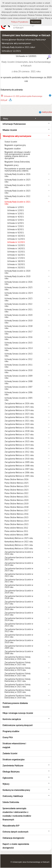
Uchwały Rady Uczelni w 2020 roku (17, 272)
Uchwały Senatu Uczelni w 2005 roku (19, 399)
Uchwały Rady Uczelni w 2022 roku (17, 197)
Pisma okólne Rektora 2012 (16, 528)
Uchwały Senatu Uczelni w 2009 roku (19, 377)
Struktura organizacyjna (13, 759)
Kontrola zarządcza (12, 719)
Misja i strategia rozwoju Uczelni (18, 713)
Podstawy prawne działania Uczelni (15, 705)
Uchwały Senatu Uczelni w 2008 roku (19, 382)
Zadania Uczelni (10, 753)
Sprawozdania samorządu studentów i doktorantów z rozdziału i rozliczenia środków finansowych (17, 814)
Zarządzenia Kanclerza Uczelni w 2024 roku (19, 564)
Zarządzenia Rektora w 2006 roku (19, 472)
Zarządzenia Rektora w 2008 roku (19, 466)
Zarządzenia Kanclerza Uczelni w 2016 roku (19, 608)
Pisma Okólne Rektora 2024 (17, 486)
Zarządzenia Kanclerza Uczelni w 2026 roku (19, 553)
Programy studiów (11, 731)
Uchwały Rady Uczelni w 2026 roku (17, 175)
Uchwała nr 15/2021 (16, 252)
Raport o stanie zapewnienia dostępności (16, 846)
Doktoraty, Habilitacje (13, 796)
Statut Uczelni (11, 142)
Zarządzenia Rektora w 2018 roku (19, 431)
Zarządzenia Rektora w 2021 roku (19, 421)
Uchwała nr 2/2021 (16, 210)
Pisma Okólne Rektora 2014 (17, 521)
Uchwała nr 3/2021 (16, 213)
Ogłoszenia (8, 778)
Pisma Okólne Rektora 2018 (17, 507)
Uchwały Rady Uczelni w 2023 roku (17, 192)
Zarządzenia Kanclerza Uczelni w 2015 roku (19, 614)
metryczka (47, 112)
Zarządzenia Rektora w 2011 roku (19, 455)
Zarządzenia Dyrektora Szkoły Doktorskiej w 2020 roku (17, 691)
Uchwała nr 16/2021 (16, 255)
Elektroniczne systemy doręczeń (18, 725)
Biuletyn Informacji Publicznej (31, 40)
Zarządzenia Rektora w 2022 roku (19, 417)
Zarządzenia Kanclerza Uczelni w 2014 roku (19, 619)
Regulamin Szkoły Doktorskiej (17, 162)
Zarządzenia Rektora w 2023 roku (19, 414)
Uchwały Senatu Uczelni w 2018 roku (19, 327)
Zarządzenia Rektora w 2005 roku (19, 476)
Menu (5, 119)
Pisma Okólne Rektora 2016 (17, 514)
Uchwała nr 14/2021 (16, 248)
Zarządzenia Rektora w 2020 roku (19, 424)
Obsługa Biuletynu (11, 772)
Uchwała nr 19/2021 (16, 264)
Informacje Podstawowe (14, 124)
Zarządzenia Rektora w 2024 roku (19, 410)
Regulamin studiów (13, 149)
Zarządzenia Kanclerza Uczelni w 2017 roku (19, 603)
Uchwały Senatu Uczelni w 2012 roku (19, 360)
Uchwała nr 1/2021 (16, 207)
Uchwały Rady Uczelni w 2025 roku (17, 181)
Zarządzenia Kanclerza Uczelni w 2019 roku (19, 592)
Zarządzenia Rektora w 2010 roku (19, 459)
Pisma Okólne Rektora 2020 (17, 500)
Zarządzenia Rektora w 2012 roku (19, 452)
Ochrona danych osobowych (15, 832)
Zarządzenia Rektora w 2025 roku (19, 407)
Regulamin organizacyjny (15, 145)
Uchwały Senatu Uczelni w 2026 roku (19, 283)
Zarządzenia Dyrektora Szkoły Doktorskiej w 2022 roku (17, 680)
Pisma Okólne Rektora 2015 (17, 517)
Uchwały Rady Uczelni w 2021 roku (18, 47)
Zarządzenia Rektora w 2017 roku (19, 434)
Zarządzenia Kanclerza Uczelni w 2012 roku (19, 630)
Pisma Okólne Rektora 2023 (17, 490)
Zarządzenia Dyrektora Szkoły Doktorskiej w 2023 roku (17, 674)
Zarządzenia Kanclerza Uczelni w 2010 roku (19, 641)
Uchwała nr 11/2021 (16, 239)
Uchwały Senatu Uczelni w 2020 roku (19, 316)
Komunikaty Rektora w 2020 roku (19, 548)
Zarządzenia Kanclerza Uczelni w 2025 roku (19, 558)
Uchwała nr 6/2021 (16, 223)
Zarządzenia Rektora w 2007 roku (19, 469)
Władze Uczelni (10, 130)
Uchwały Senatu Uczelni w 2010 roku (19, 371)
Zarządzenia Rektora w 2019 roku (19, 428)
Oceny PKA (8, 737)
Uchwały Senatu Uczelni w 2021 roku (19, 311)
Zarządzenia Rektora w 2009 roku (19, 462)
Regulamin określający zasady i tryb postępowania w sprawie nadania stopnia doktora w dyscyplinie (18, 155)
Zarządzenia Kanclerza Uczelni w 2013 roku (19, 625)
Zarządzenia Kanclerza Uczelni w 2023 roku (19, 570)
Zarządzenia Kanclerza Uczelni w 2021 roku (19, 581)
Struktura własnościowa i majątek (14, 745)
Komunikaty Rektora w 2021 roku (19, 545)
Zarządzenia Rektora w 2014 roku (19, 445)
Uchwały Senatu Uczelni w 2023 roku (19, 299)
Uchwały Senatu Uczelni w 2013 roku (19, 355)
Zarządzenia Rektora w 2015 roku (19, 441)
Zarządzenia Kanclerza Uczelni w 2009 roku (19, 647)
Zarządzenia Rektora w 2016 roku (19, 438)
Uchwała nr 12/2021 (11, 51)
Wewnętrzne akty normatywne (16, 43)
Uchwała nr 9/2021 (16, 233)
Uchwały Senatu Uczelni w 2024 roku (19, 294)
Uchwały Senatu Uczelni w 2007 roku (18, 388)
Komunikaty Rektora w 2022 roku (19, 542)
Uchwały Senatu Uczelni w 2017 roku (18, 333)
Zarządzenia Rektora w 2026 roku (19, 403)
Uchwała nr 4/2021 (16, 217)
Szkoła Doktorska (11, 802)
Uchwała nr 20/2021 (16, 267)
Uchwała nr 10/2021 (16, 236)
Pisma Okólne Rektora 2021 (17, 497)
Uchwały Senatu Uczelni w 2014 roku (19, 349)
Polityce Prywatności (20, 22)
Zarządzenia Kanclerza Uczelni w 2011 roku (19, 636)
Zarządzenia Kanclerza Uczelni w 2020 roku (19, 586)
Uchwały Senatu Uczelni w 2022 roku (19, 305)
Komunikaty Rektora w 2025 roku (19, 538)
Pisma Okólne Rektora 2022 (17, 493)
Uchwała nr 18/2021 (16, 261)
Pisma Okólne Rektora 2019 (17, 504)
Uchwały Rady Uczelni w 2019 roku (17, 277)
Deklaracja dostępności (13, 838)
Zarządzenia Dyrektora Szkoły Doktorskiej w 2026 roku (17, 658)
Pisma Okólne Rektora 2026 (17, 479)
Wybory (6, 784)
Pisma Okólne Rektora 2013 (17, 524)
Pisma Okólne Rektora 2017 (17, 510)
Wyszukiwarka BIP (11, 826)
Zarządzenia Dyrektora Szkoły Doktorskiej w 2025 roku (17, 663)
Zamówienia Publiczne (13, 766)
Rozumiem (36, 22)
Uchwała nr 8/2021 (16, 229)
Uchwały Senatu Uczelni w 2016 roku (19, 338)
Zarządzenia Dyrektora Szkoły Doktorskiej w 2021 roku (17, 686)
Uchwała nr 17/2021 (16, 258)
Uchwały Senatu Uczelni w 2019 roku (19, 322)
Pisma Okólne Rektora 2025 (17, 483)
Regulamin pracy (12, 165)
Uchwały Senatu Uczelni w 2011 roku (19, 366)
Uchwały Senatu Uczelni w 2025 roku (19, 288)
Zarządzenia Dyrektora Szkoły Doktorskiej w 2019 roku (17, 697)
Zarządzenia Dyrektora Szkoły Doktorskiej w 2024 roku (17, 669)
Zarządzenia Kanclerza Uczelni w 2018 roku (19, 597)
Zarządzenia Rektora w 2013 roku (19, 448)
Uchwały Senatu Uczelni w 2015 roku (19, 344)
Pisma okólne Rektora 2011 (16, 531)
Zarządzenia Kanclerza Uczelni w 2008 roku (19, 652)
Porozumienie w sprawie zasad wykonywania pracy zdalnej (18, 170)
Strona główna (9, 40)
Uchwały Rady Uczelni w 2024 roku (17, 186)
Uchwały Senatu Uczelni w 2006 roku (19, 393)
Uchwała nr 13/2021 (16, 245)
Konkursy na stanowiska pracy (16, 790)
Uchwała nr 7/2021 (16, 226)
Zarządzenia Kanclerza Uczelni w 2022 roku (19, 575)
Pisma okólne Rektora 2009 (16, 535)
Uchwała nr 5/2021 (16, 220)
